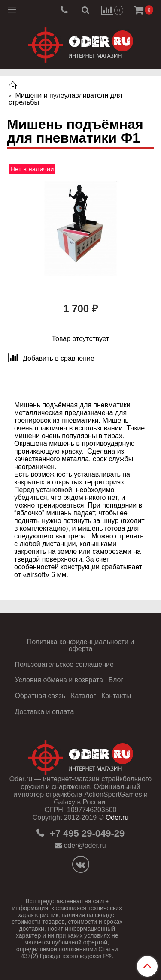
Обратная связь (40, 696)
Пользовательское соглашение (64, 665)
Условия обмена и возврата (59, 680)
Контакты (116, 696)
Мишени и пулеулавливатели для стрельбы (65, 99)
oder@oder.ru (85, 845)
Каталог (83, 696)
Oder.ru (117, 817)
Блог (116, 680)
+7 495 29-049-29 (86, 833)
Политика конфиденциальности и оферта (80, 645)
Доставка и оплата (44, 712)
